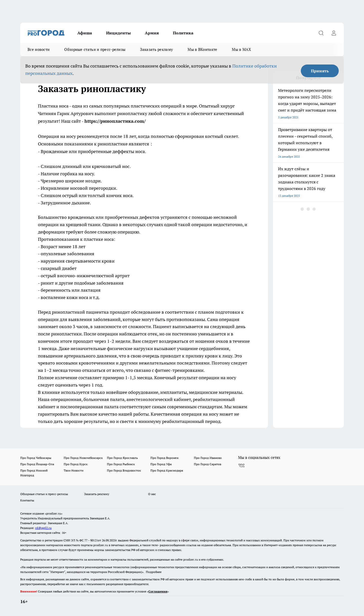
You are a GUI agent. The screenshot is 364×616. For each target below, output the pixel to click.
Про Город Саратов (208, 464)
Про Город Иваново (208, 458)
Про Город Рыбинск (121, 464)
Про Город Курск (76, 464)
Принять (320, 71)
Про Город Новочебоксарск (83, 458)
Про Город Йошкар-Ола (37, 464)
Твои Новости (74, 470)
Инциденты (118, 33)
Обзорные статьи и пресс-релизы (95, 49)
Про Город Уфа (161, 464)
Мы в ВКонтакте (202, 49)
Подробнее (154, 572)
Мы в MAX (241, 49)
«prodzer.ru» (54, 513)
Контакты (27, 500)
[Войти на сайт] (334, 33)
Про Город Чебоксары (36, 458)
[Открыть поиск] (321, 33)
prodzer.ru (101, 545)
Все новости (39, 49)
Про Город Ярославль (122, 458)
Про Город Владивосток (124, 470)
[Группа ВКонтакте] (241, 466)
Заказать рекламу (156, 49)
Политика (183, 33)
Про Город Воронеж (165, 458)
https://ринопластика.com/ (115, 121)
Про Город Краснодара (167, 470)
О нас (152, 494)
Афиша (85, 33)
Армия (152, 33)
